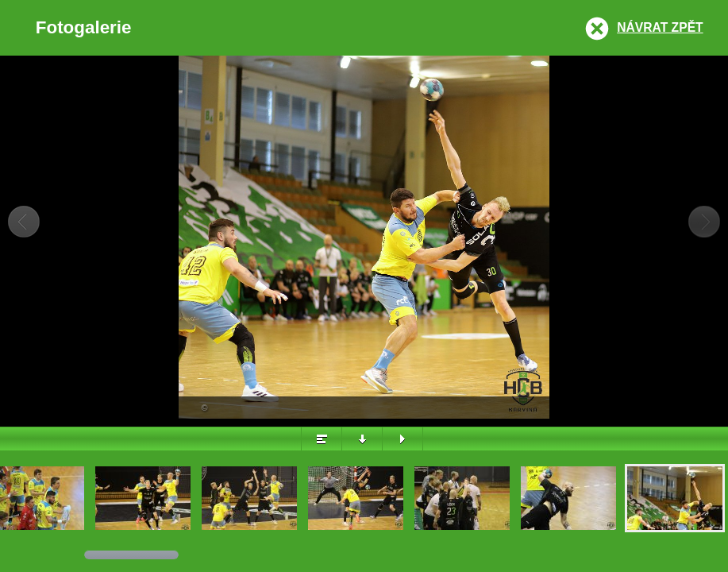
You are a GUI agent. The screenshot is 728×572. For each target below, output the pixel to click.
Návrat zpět (660, 27)
